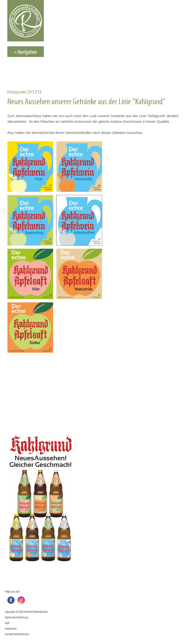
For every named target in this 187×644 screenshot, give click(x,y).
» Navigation (26, 52)
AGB (7, 623)
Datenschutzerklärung (17, 617)
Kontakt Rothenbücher (17, 634)
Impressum (11, 628)
